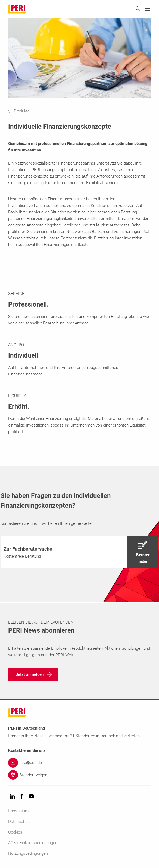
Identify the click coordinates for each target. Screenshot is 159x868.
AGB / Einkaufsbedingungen (33, 843)
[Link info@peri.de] (79, 763)
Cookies (15, 832)
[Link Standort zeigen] (79, 775)
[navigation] (23, 111)
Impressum (18, 811)
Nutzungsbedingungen (28, 853)
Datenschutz (19, 822)
